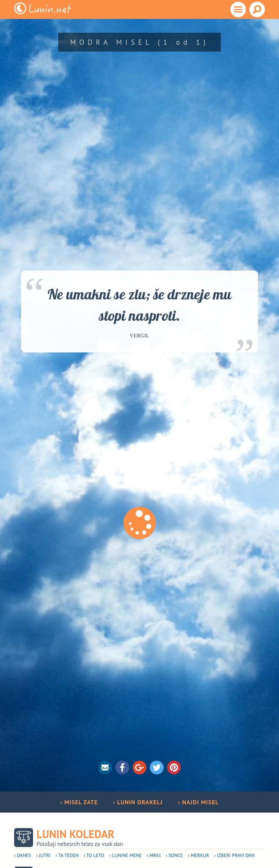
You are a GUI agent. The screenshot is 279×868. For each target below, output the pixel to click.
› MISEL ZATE (79, 802)
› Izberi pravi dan (234, 855)
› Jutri (43, 855)
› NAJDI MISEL (198, 802)
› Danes (23, 855)
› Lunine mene (125, 855)
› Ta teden (67, 855)
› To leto (94, 855)
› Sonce (174, 855)
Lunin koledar (75, 834)
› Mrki (154, 855)
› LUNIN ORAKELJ (138, 802)
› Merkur (199, 855)
